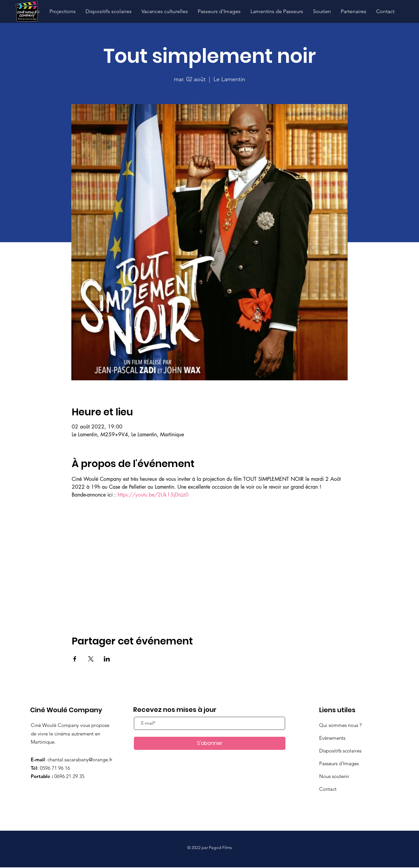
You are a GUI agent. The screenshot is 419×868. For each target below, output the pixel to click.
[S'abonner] (210, 743)
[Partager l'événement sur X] (91, 659)
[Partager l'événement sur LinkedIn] (107, 659)
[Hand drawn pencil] (27, 12)
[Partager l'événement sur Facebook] (75, 659)
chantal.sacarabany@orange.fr (80, 759)
